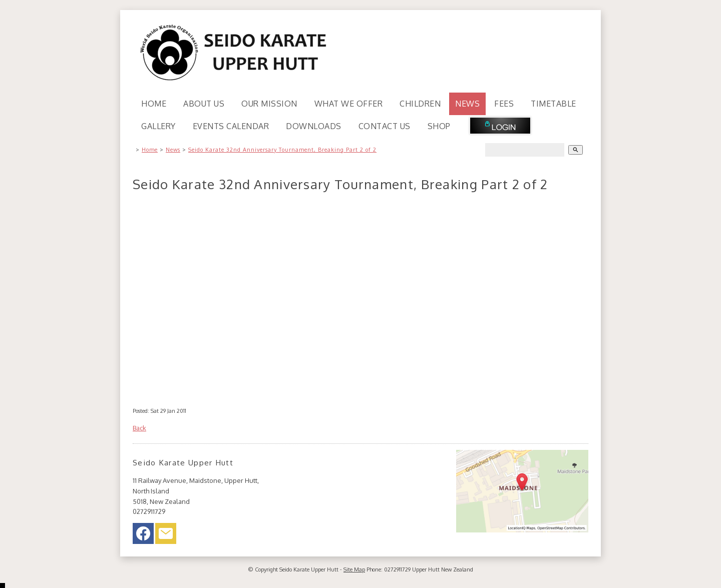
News (467, 104)
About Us (204, 104)
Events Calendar (231, 126)
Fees (504, 104)
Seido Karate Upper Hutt (309, 569)
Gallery (158, 126)
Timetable (554, 104)
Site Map (354, 569)
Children (420, 104)
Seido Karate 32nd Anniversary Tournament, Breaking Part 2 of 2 (282, 150)
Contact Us (385, 126)
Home (154, 104)
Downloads (314, 126)
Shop (439, 126)
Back (139, 428)
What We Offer (349, 104)
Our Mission (269, 104)
